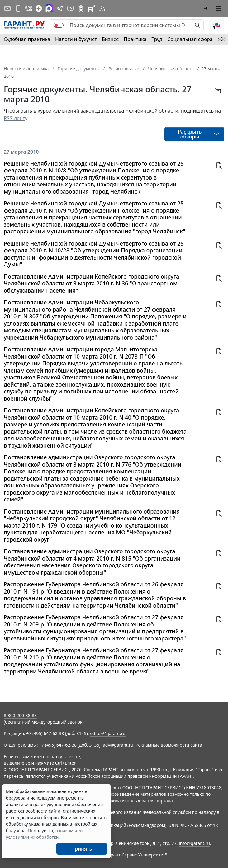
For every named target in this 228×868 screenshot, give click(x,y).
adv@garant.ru (118, 745)
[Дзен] (39, 8)
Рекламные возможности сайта (169, 745)
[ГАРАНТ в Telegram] (60, 8)
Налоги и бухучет (76, 39)
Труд (157, 39)
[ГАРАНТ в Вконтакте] (29, 8)
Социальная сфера (190, 39)
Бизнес (110, 39)
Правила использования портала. (138, 801)
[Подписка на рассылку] (7, 8)
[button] (207, 8)
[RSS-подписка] (102, 8)
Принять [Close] (82, 849)
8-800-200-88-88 (20, 715)
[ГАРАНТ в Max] (49, 8)
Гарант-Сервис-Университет (136, 855)
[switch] (59, 25)
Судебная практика (27, 39)
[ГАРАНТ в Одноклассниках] (81, 8)
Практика (135, 39)
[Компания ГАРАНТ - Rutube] (92, 8)
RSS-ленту (16, 118)
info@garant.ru (194, 843)
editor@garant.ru (108, 733)
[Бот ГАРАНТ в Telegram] (70, 8)
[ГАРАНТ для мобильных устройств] (18, 8)
